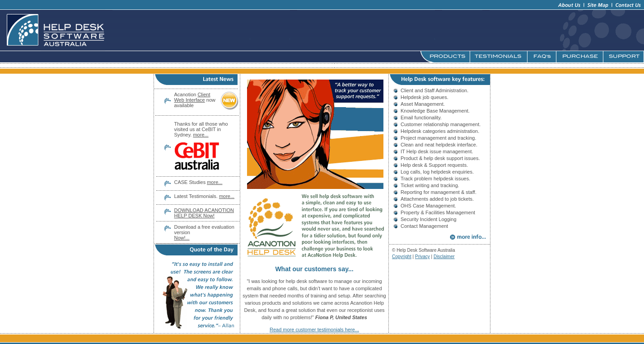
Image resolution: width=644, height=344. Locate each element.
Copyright (402, 257)
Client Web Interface (192, 97)
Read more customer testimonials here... (314, 330)
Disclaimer (444, 257)
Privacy (422, 257)
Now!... (182, 238)
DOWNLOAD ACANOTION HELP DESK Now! (204, 213)
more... (215, 182)
